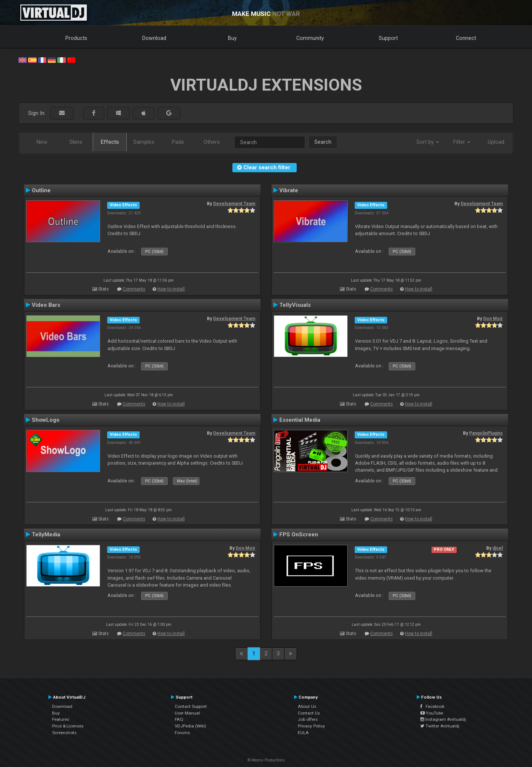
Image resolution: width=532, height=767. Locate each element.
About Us (307, 706)
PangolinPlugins (486, 433)
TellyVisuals (295, 305)
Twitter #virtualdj (440, 726)
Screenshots (64, 733)
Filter (462, 142)
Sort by (428, 142)
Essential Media (300, 420)
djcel (498, 548)
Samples (144, 142)
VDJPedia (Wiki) (190, 726)
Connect (466, 38)
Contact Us (309, 713)
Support (388, 38)
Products (76, 38)
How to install (171, 289)
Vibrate (289, 190)
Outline (41, 190)
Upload (496, 142)
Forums (182, 733)
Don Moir (493, 319)
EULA (303, 733)
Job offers (308, 719)
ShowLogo (46, 420)
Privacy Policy (311, 726)
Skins (76, 142)
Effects (110, 142)
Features (61, 719)
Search (323, 142)
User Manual (187, 713)
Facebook (432, 706)
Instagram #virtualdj (443, 719)
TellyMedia (46, 534)
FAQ (179, 719)
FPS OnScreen (299, 534)
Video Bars (46, 305)
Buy (232, 38)
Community (310, 38)
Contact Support (191, 706)
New (42, 142)
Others (212, 142)
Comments (134, 289)
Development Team (234, 204)
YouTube (432, 713)
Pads (178, 142)
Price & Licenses (68, 726)
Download (154, 38)
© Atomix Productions (266, 760)
